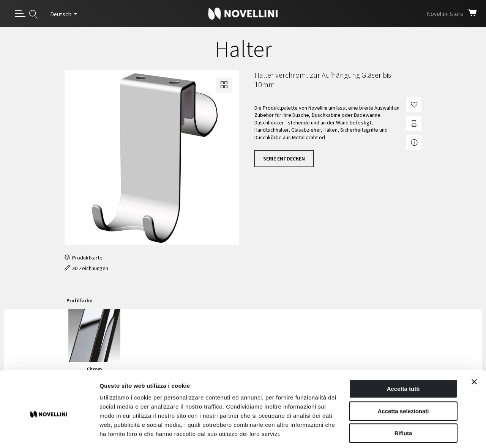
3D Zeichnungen (86, 268)
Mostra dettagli (399, 433)
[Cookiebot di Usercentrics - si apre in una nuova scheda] (49, 433)
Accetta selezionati (403, 378)
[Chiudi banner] (474, 348)
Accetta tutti (403, 355)
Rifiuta (403, 400)
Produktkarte (84, 258)
